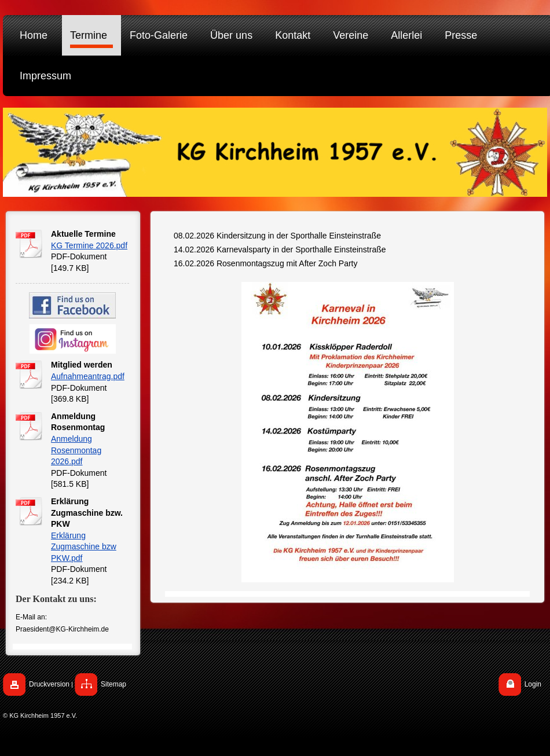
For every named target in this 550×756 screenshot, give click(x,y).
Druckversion (49, 684)
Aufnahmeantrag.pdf (88, 376)
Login (533, 684)
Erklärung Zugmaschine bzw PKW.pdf (84, 547)
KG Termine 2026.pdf (89, 245)
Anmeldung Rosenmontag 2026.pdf (76, 450)
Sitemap (113, 684)
